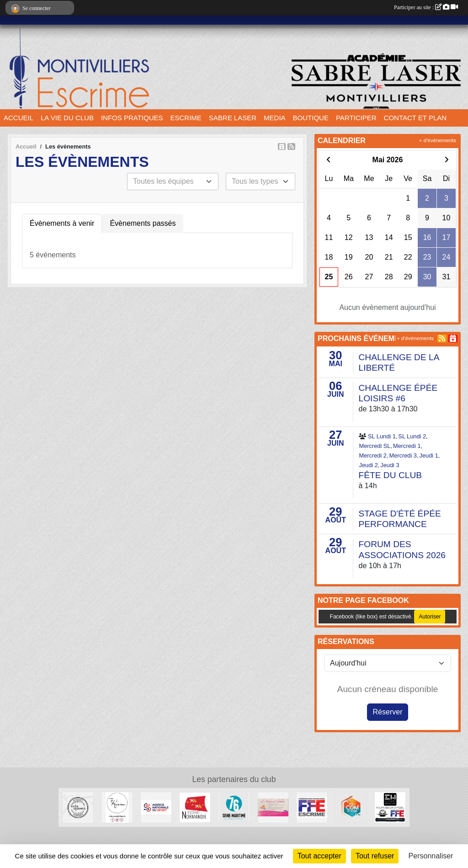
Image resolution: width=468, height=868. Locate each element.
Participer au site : (426, 7)
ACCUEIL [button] (19, 118)
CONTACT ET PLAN (415, 118)
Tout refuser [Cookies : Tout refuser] (375, 856)
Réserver (388, 712)
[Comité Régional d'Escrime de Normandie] (195, 807)
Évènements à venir (62, 223)
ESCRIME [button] (186, 118)
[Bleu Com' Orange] (351, 807)
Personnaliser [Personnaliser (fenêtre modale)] (431, 856)
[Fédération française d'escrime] (312, 807)
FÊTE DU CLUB (391, 475)
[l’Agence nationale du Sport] (156, 807)
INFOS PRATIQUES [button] (132, 118)
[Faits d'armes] (78, 807)
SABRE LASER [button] (233, 118)
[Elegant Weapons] (390, 807)
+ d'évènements (438, 140)
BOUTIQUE (311, 118)
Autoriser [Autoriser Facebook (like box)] (430, 617)
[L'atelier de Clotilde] (273, 807)
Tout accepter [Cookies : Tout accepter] (319, 856)
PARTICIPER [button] (356, 118)
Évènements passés (143, 223)
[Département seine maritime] (234, 807)
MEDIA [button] (275, 118)
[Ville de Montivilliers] (117, 807)
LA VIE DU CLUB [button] (67, 118)
